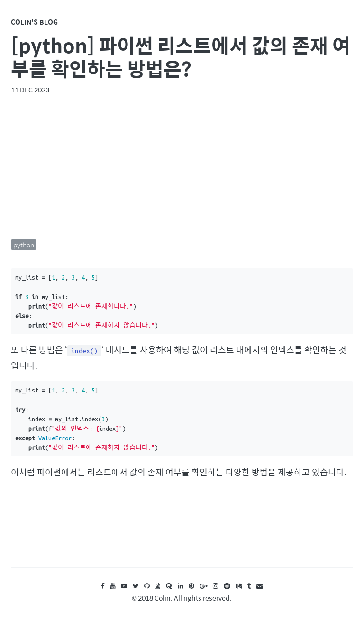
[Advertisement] (182, 167)
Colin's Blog (34, 22)
